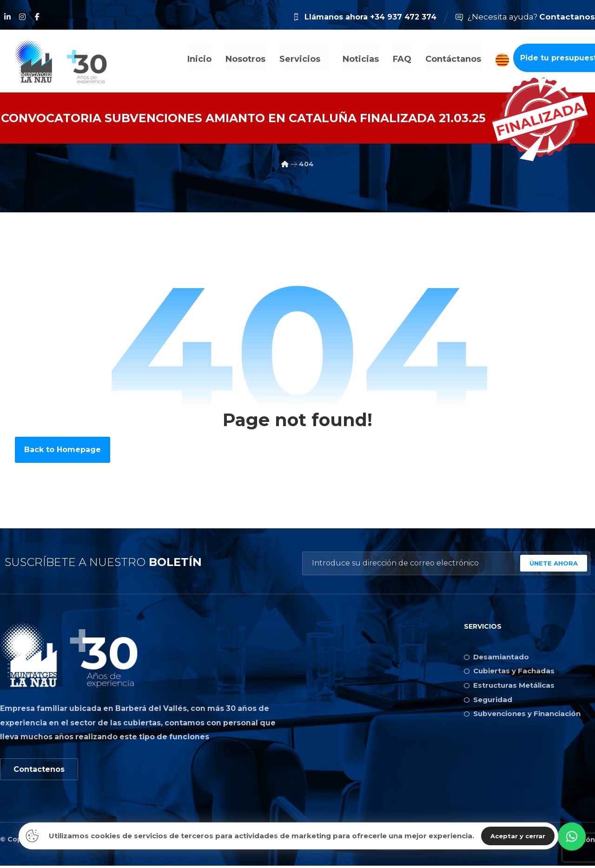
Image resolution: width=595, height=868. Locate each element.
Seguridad (488, 702)
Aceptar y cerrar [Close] (518, 836)
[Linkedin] (7, 17)
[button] (572, 843)
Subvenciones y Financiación (522, 717)
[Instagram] (22, 17)
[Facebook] (37, 17)
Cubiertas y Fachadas (509, 672)
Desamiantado (496, 657)
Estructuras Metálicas (509, 687)
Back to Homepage (63, 450)
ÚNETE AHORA (554, 563)
